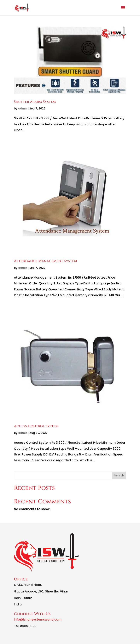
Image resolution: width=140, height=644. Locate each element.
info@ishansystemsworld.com (38, 619)
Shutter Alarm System (35, 102)
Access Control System (36, 426)
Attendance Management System (46, 261)
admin (23, 108)
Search (119, 475)
